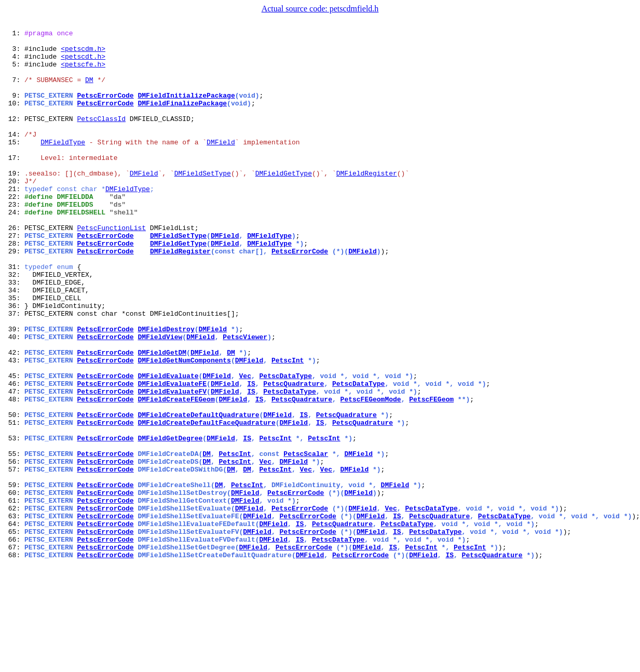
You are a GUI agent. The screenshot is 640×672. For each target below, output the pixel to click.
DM (89, 90)
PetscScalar (306, 539)
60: (14, 586)
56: (14, 548)
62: (14, 604)
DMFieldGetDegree (170, 520)
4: (14, 62)
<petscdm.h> (83, 53)
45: (14, 446)
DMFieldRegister (367, 203)
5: (14, 72)
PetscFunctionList (111, 268)
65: (14, 633)
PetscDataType (286, 446)
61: (14, 595)
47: (14, 464)
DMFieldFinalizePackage (182, 118)
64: (14, 623)
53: (14, 520)
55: (14, 539)
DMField (221, 165)
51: (14, 502)
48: (14, 474)
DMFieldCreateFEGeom (176, 474)
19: (14, 203)
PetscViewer (245, 399)
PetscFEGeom (431, 474)
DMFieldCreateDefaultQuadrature (198, 492)
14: (14, 156)
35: (14, 352)
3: (14, 53)
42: (14, 418)
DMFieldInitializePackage (186, 109)
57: (14, 558)
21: (14, 221)
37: (14, 371)
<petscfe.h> (83, 72)
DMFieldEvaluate (168, 446)
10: (14, 118)
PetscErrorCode (105, 109)
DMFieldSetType (203, 203)
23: (14, 240)
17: (14, 184)
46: (14, 455)
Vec (245, 446)
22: (14, 231)
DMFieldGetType (284, 203)
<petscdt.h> (83, 62)
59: (14, 576)
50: (14, 492)
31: (14, 315)
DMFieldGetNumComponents (184, 427)
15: (14, 165)
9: (14, 109)
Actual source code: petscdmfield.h (320, 9)
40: (14, 399)
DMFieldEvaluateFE (172, 455)
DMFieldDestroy (166, 389)
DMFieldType (63, 165)
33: (14, 333)
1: (14, 34)
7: (14, 90)
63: (14, 614)
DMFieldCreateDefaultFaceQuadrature (206, 502)
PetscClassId (101, 137)
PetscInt (288, 427)
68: (14, 661)
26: (14, 268)
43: (14, 427)
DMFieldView (160, 399)
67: (14, 651)
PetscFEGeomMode (371, 474)
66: (14, 642)
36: (14, 361)
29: (14, 296)
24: (14, 249)
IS (251, 455)
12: (14, 137)
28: (14, 287)
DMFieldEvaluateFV (172, 464)
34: (14, 343)
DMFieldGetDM (162, 418)
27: (14, 277)
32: (14, 324)
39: (14, 389)
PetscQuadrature (294, 455)
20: (14, 212)
